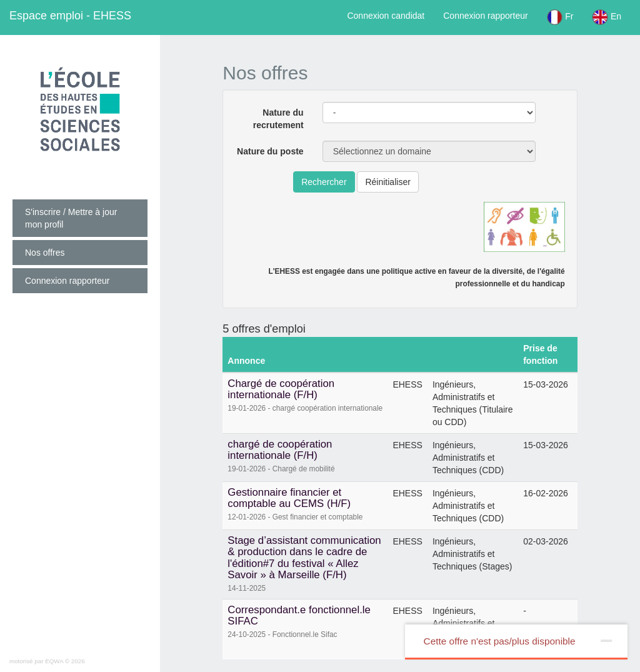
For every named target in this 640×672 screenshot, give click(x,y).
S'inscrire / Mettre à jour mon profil (71, 218)
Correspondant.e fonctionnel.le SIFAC (299, 615)
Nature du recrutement (278, 119)
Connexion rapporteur (485, 16)
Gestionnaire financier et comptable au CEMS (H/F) (289, 498)
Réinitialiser (387, 182)
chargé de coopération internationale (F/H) (280, 450)
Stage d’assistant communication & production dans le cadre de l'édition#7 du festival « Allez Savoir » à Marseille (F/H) (304, 558)
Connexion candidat (386, 16)
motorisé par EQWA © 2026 (47, 661)
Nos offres (45, 253)
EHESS (70, 16)
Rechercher (324, 182)
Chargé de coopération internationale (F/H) (281, 389)
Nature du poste (270, 151)
